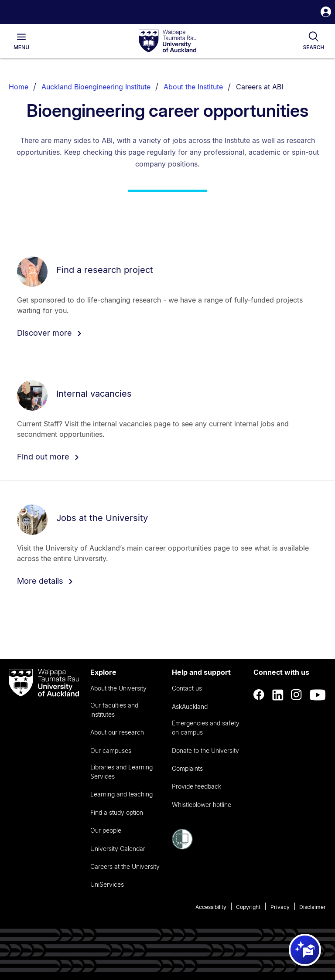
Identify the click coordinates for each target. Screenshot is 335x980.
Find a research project (105, 269)
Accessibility (211, 907)
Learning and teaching (121, 794)
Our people (106, 830)
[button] (326, 13)
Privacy (280, 907)
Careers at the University (125, 866)
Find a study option (117, 812)
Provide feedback (197, 786)
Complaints (187, 768)
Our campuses (111, 750)
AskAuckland (190, 706)
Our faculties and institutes (114, 710)
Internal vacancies (94, 394)
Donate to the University (205, 750)
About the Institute (193, 87)
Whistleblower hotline (202, 805)
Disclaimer (313, 907)
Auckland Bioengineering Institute (96, 87)
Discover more (50, 333)
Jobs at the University (102, 517)
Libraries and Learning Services (121, 772)
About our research (117, 732)
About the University (118, 688)
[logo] (167, 41)
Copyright (248, 907)
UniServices (107, 884)
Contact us (187, 688)
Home (19, 87)
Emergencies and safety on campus (206, 728)
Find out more (48, 457)
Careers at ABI (260, 87)
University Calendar (118, 849)
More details (45, 581)
